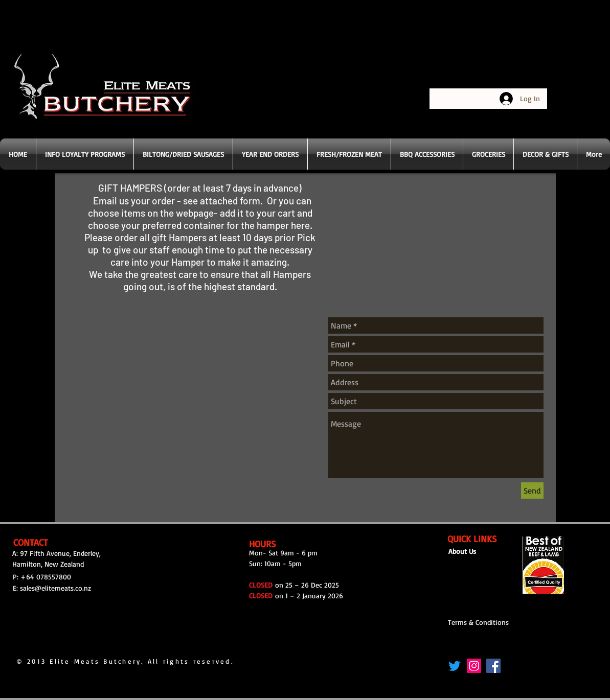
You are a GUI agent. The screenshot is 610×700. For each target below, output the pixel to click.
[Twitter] (455, 666)
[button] (349, 154)
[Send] (532, 491)
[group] (306, 501)
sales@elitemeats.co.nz (55, 588)
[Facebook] (493, 666)
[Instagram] (474, 666)
